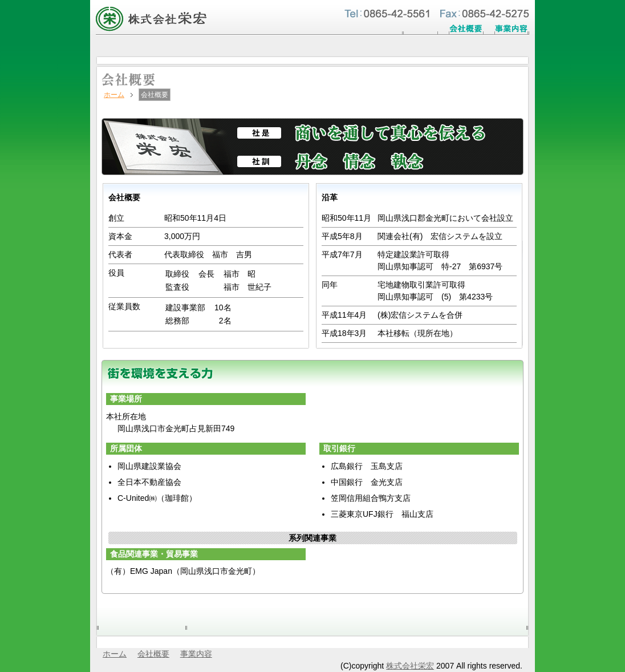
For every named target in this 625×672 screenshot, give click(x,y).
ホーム (114, 95)
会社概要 (153, 654)
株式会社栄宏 (410, 666)
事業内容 (196, 654)
